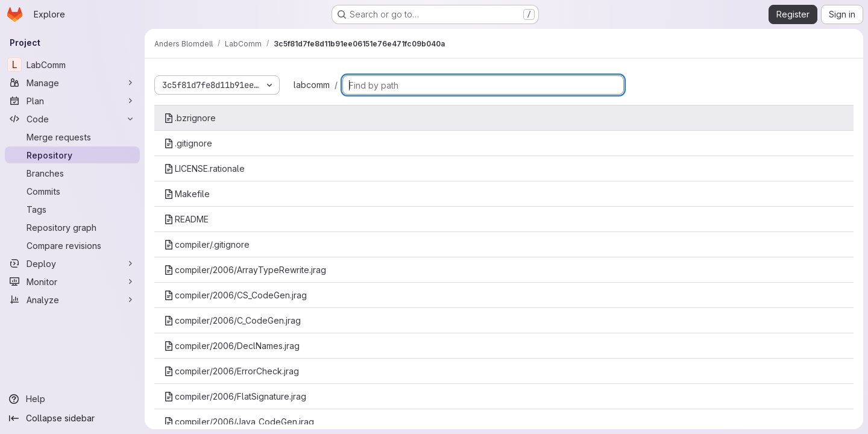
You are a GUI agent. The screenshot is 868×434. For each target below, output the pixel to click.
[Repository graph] (72, 227)
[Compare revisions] (72, 245)
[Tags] (72, 209)
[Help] (72, 399)
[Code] (72, 119)
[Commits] (72, 191)
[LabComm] (72, 64)
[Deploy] (72, 263)
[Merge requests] (72, 137)
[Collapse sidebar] (72, 418)
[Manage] (72, 83)
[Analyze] (72, 300)
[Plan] (72, 101)
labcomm (312, 85)
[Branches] (72, 173)
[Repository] (72, 155)
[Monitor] (72, 281)
